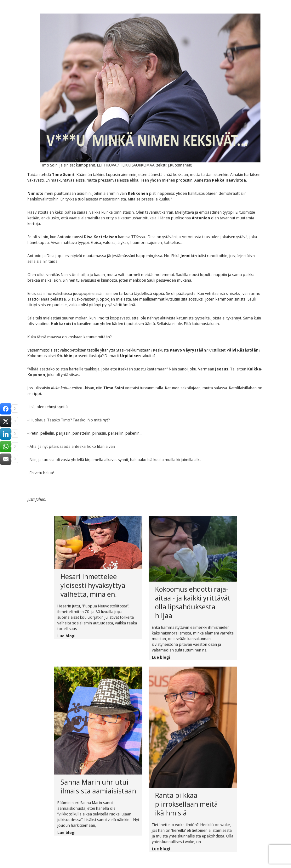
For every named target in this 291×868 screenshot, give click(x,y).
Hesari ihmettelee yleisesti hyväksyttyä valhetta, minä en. (93, 585)
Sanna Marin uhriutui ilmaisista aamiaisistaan (98, 786)
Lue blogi (66, 636)
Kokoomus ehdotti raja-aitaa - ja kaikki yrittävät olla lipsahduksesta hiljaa (193, 602)
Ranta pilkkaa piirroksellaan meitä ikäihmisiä (186, 804)
